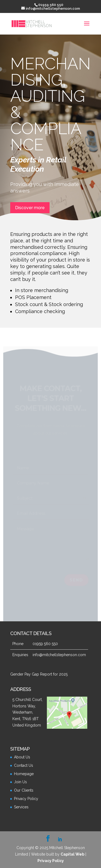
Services (21, 807)
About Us (22, 757)
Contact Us (24, 765)
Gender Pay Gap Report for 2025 (39, 674)
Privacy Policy (26, 799)
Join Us (20, 782)
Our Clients (24, 790)
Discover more (30, 208)
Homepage (24, 774)
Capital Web (72, 854)
